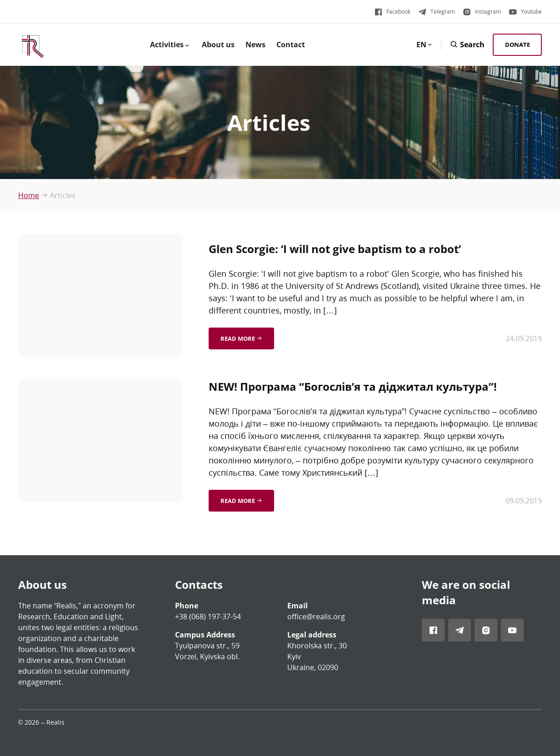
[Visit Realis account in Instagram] (482, 12)
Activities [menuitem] (170, 45)
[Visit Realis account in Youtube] (525, 12)
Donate (517, 45)
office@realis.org (316, 617)
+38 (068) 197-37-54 (208, 617)
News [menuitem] (255, 45)
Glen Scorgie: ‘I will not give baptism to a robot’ (335, 249)
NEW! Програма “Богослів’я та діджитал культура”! (353, 386)
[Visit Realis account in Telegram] (436, 12)
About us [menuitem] (218, 45)
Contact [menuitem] (291, 45)
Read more (241, 338)
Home (29, 195)
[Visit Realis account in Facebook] (392, 12)
